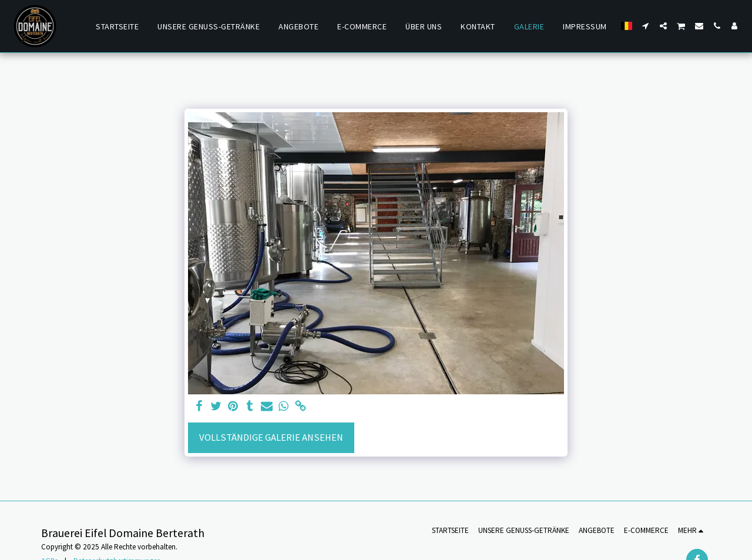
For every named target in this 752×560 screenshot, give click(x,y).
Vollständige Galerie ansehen (271, 437)
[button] (646, 26)
